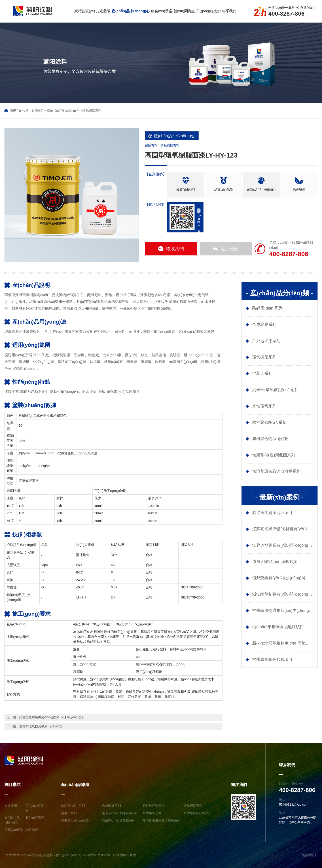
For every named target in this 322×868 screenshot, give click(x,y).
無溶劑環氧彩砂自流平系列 (161, 820)
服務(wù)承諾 (162, 11)
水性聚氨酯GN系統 (197, 813)
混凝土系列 (69, 813)
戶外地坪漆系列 (154, 806)
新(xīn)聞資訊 (184, 11)
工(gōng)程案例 (208, 11)
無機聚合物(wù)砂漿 (75, 820)
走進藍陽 (103, 11)
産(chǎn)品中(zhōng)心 (131, 11)
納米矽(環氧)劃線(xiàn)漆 (119, 813)
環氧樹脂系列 (92, 111)
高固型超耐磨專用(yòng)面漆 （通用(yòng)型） (52, 717)
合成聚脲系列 (111, 806)
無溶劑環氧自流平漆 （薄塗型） (42, 726)
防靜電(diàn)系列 (73, 806)
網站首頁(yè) (85, 11)
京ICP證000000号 (124, 855)
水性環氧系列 (152, 813)
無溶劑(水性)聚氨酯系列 (119, 820)
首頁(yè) (38, 111)
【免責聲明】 (308, 855)
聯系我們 (229, 11)
